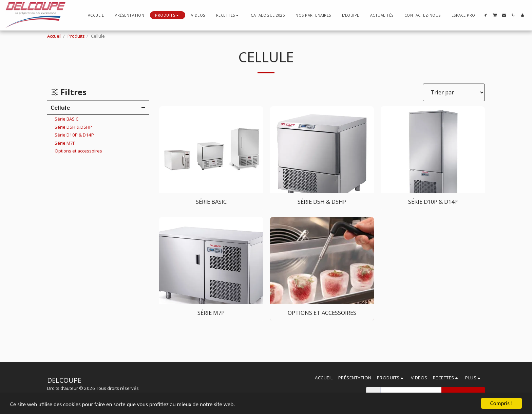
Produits (76, 36)
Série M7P (65, 143)
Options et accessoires (78, 151)
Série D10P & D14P (74, 135)
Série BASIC (66, 119)
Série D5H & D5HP (73, 127)
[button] (228, 15)
